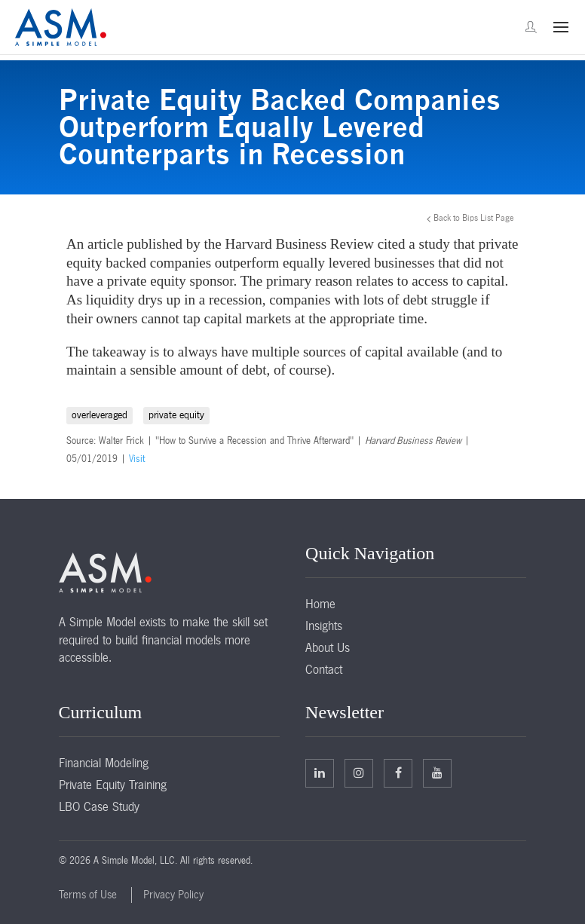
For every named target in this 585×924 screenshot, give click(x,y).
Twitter (359, 773)
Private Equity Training (113, 785)
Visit (137, 459)
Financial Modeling (104, 763)
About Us (328, 647)
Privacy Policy (173, 895)
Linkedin (320, 773)
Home (320, 604)
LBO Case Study (99, 806)
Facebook (398, 773)
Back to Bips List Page (474, 218)
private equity (176, 415)
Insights (324, 626)
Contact (324, 669)
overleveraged (100, 415)
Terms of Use (88, 895)
